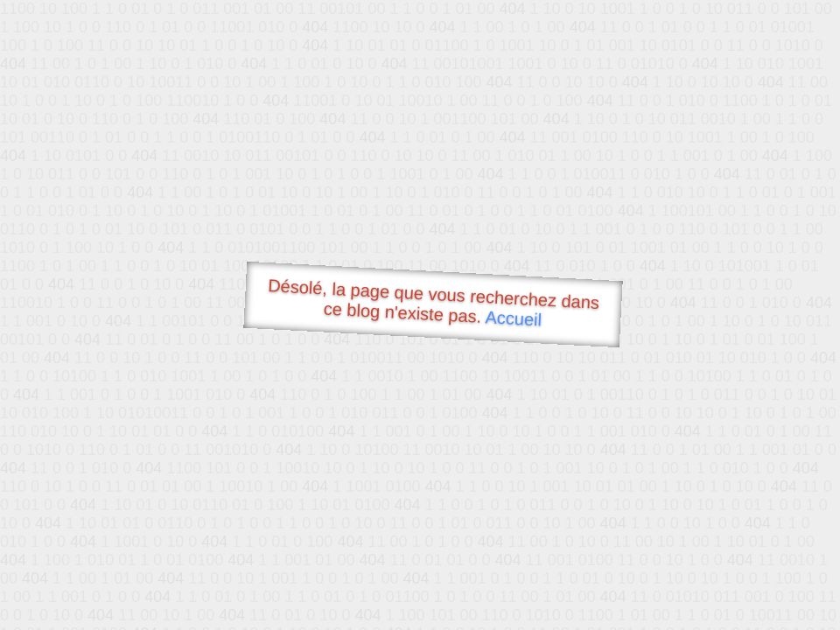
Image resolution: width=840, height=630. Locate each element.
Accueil (514, 318)
